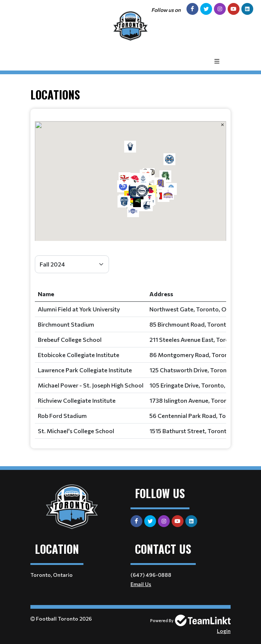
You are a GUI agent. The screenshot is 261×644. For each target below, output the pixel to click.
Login (224, 631)
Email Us (141, 584)
